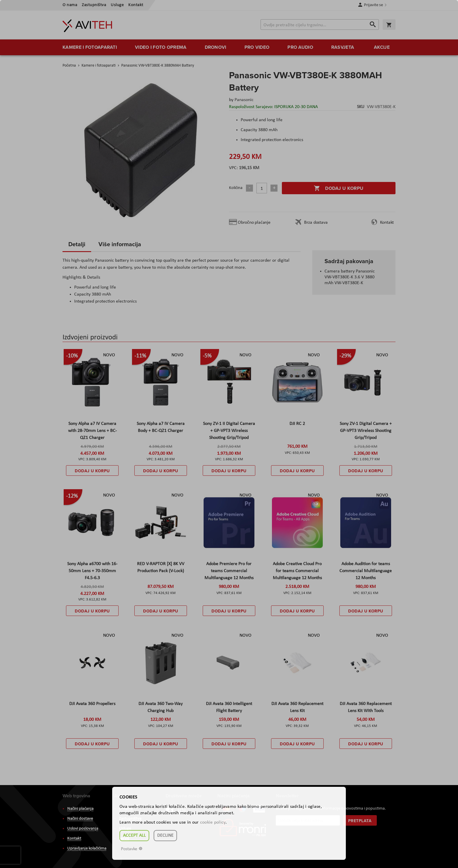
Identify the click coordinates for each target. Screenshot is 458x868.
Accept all (134, 836)
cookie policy (213, 822)
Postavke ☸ (132, 849)
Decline (165, 836)
